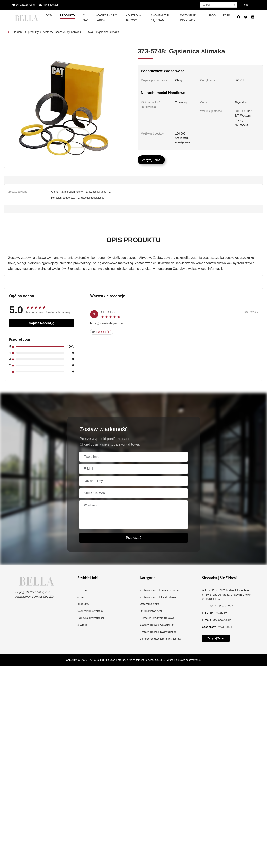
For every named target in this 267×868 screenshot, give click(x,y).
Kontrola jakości (133, 18)
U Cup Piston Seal (151, 611)
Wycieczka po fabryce (106, 18)
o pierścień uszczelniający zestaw (160, 639)
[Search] (234, 5)
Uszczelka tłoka (149, 604)
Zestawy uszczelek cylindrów (61, 32)
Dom (49, 15)
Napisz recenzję (41, 323)
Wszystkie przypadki (188, 18)
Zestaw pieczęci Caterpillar (157, 625)
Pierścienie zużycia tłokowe (157, 618)
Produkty (68, 15)
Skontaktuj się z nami (160, 18)
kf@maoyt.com (51, 5)
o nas (81, 597)
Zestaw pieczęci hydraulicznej (158, 632)
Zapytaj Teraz (151, 160)
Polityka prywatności (91, 618)
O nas (86, 18)
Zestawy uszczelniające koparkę (160, 590)
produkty (33, 32)
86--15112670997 (26, 5)
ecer (226, 15)
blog (212, 15)
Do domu (19, 32)
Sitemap (83, 625)
